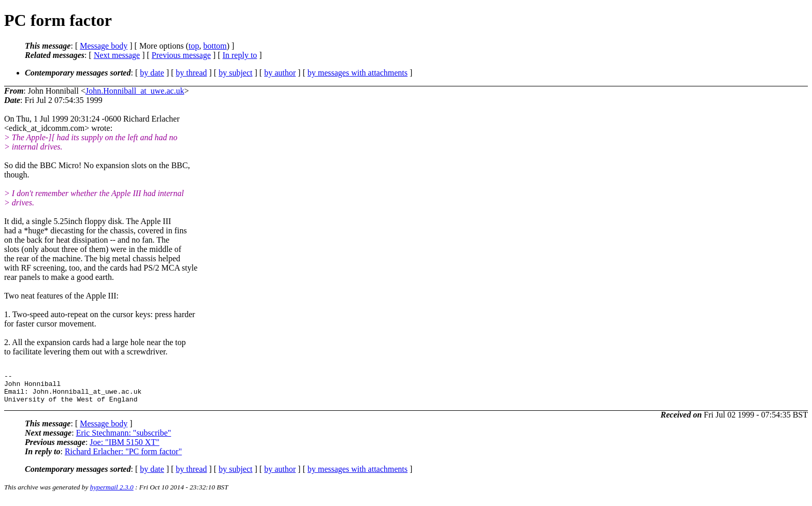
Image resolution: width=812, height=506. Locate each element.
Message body (104, 46)
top (194, 46)
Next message (117, 55)
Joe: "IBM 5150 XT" (124, 448)
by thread (192, 73)
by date (152, 73)
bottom (215, 46)
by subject (235, 73)
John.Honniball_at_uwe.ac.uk (135, 91)
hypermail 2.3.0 (112, 493)
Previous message (181, 55)
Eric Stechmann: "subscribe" (124, 439)
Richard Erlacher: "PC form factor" (123, 458)
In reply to (240, 55)
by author (280, 73)
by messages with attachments (358, 73)
